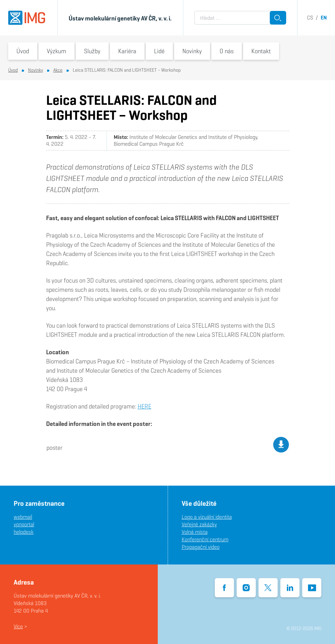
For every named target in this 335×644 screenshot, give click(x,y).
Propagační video (201, 547)
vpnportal (24, 524)
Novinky (192, 51)
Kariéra (127, 51)
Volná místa (195, 532)
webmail (23, 517)
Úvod (23, 51)
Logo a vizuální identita (207, 517)
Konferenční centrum (205, 539)
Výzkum (57, 51)
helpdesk (24, 532)
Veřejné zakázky (199, 524)
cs (310, 18)
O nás (227, 51)
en (324, 18)
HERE (144, 406)
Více (18, 626)
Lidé (159, 51)
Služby (92, 51)
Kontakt (261, 51)
